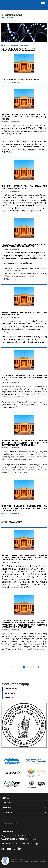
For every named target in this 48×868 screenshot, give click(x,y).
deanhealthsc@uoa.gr (29, 844)
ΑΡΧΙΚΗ (4, 45)
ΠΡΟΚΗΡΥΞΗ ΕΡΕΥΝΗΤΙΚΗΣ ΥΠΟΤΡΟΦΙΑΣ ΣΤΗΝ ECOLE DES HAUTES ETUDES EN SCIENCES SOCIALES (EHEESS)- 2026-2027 (24, 117)
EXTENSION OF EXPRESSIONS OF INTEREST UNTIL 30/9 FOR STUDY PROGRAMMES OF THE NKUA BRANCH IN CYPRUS (24, 378)
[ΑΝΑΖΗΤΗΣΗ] (10, 824)
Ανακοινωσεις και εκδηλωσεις (18, 45)
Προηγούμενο (12, 667)
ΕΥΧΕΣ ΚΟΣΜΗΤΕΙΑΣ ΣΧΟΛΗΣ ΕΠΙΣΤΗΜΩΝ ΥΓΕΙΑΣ (21, 79)
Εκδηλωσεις (10, 693)
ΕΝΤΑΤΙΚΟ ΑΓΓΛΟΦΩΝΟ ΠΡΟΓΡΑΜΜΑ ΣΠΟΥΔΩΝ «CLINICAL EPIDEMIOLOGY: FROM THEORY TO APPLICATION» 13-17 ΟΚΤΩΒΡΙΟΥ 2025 (24, 558)
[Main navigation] (43, 5)
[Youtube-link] (9, 849)
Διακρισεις (9, 697)
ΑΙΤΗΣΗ (5, 522)
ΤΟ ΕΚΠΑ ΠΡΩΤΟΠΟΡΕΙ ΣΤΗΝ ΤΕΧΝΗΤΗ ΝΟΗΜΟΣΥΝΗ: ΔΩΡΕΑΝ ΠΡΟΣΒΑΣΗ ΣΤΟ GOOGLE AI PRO (24, 245)
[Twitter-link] (14, 849)
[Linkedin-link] (20, 849)
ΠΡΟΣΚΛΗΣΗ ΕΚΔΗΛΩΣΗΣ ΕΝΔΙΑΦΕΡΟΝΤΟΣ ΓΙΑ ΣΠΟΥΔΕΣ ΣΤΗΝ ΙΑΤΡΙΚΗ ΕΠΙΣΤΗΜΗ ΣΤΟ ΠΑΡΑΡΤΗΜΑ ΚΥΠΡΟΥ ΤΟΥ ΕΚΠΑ (24, 508)
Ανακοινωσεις (11, 689)
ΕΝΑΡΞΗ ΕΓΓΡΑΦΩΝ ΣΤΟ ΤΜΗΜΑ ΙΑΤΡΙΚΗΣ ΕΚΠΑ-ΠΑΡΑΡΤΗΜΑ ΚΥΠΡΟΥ (24, 313)
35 (34, 667)
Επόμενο (39, 667)
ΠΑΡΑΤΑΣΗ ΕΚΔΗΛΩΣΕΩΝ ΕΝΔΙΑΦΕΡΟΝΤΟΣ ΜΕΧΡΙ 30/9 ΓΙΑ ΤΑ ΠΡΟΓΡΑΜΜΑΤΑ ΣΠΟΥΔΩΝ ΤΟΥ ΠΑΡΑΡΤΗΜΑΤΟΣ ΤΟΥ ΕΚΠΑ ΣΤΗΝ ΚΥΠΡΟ (24, 443)
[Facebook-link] (3, 849)
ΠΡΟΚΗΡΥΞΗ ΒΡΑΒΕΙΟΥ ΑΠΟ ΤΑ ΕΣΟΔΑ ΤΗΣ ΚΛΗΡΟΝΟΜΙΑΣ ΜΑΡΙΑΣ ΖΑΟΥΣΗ (24, 187)
